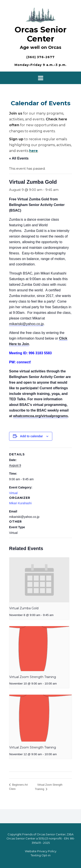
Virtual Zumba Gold (24, 608)
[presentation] (39, 580)
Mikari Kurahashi (20, 503)
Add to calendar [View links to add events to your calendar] (32, 436)
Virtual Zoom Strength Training (33, 677)
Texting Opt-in (41, 855)
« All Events (19, 158)
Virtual (13, 493)
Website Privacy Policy (41, 851)
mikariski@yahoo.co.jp (26, 324)
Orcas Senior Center (41, 34)
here (33, 151)
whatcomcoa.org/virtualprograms (40, 416)
